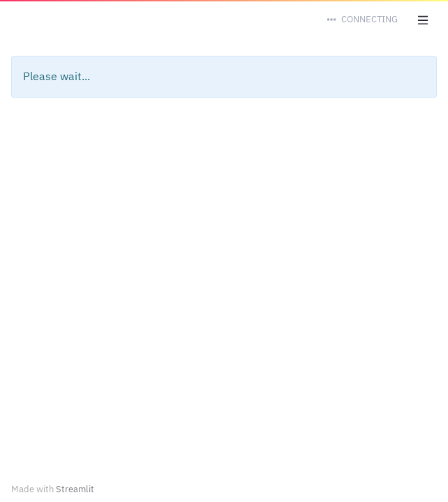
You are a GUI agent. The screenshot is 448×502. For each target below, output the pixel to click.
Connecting (369, 19)
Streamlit (75, 489)
